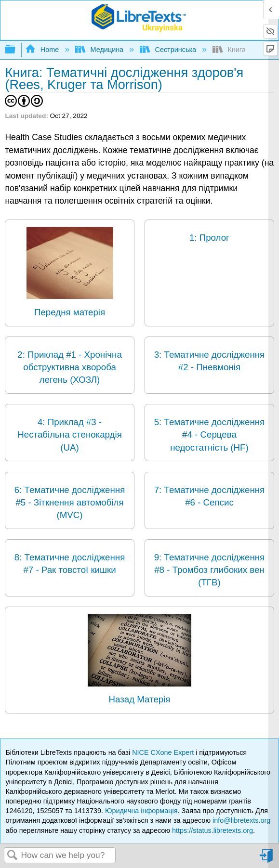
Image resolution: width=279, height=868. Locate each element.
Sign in (267, 860)
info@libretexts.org (241, 820)
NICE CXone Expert (164, 752)
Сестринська (169, 50)
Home (43, 50)
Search (13, 856)
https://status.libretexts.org (213, 830)
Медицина (100, 50)
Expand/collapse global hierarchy (16, 50)
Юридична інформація (141, 811)
